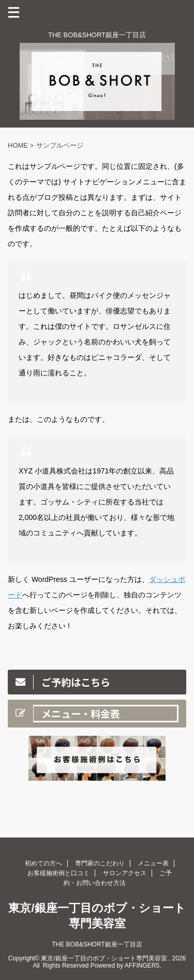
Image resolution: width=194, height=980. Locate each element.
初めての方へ (43, 863)
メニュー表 (153, 863)
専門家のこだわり (100, 863)
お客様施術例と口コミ (58, 873)
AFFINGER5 (142, 966)
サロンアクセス (125, 873)
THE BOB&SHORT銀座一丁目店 (97, 944)
